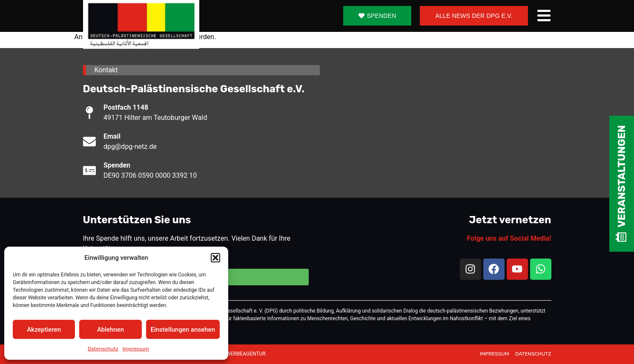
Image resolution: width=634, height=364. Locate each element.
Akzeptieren (44, 330)
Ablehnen (110, 330)
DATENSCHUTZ (533, 354)
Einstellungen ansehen (183, 330)
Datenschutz (103, 349)
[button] (215, 258)
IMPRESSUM (495, 354)
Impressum (136, 349)
